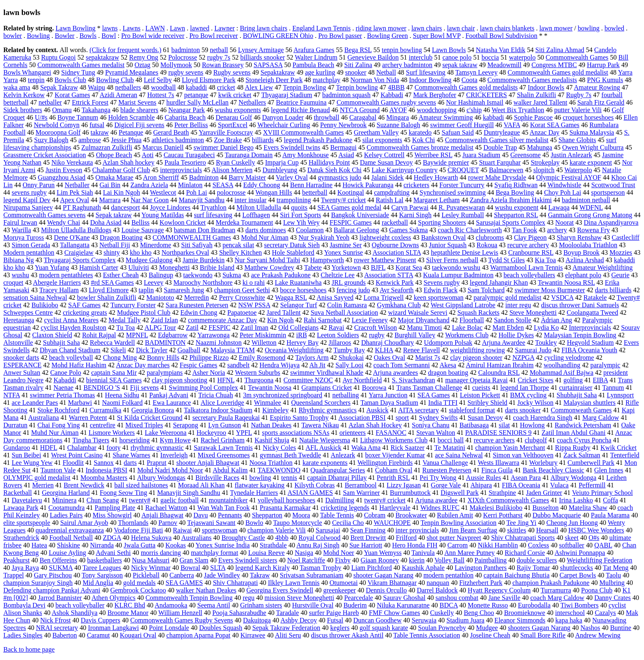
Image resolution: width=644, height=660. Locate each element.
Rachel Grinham (222, 440)
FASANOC (391, 433)
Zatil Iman (254, 327)
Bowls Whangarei (27, 72)
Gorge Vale (446, 485)
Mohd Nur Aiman (265, 237)
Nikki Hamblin (498, 545)
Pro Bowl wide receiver (153, 36)
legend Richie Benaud (300, 110)
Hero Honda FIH (415, 545)
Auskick (377, 410)
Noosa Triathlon (271, 463)
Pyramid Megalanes (132, 72)
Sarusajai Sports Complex (511, 222)
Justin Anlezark (571, 155)
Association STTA (389, 275)
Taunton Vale (58, 470)
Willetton (264, 343)
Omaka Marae (114, 177)
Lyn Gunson (224, 425)
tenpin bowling (402, 50)
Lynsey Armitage (261, 50)
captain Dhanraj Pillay (337, 478)
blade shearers (139, 110)
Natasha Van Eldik (500, 50)
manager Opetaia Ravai (476, 380)
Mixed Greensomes (224, 455)
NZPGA (523, 358)
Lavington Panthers (481, 568)
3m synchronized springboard (283, 395)
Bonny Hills (163, 358)
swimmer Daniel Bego (223, 147)
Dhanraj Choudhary (387, 343)
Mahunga (539, 147)
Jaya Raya (25, 568)
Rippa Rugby (573, 448)
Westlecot (163, 192)
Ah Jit (317, 365)
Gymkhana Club (399, 305)
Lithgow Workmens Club (394, 440)
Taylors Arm (312, 358)
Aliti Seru (288, 635)
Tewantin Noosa (270, 388)
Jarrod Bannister (60, 598)
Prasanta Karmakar (285, 508)
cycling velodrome (569, 358)
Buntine (621, 628)
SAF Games (85, 305)
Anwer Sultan (22, 373)
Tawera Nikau (320, 425)
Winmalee (267, 403)
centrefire (102, 425)
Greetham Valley (376, 132)
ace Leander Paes (35, 403)
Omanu (62, 110)
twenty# (140, 500)
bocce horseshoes (303, 290)
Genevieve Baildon (373, 57)
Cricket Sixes (536, 380)
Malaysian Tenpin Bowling (580, 335)
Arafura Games (314, 50)
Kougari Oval (138, 635)
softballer (571, 545)
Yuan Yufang (52, 267)
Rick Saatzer (407, 448)
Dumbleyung (280, 170)
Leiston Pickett (480, 395)
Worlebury (543, 463)
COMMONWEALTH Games (192, 237)
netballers (128, 87)
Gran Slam (194, 560)
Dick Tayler (152, 350)
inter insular (251, 200)
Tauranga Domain (249, 155)
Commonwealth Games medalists (532, 80)
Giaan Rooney (380, 560)
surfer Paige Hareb (334, 613)
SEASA (223, 185)
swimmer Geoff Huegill (462, 125)
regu (248, 598)
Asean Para (526, 478)
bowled (614, 28)
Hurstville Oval (313, 605)
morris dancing (161, 553)
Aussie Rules (484, 478)
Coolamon (310, 230)
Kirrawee (253, 635)
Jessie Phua (126, 140)
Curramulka (105, 410)
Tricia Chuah (216, 395)
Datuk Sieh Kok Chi (334, 170)
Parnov (168, 523)
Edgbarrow (173, 335)
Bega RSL (358, 50)
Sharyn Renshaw (579, 237)
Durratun (15, 425)
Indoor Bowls (546, 87)
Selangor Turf (298, 305)
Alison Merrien (232, 170)
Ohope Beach (114, 155)
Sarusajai (328, 530)
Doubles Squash (221, 628)
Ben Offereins (58, 560)
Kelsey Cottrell (384, 155)
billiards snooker (262, 57)
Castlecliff (626, 237)
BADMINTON (165, 343)
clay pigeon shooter (476, 358)
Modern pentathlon (29, 252)
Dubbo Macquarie (557, 515)
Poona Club (597, 590)
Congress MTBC (554, 65)
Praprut (157, 463)
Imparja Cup (282, 162)
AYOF (398, 110)
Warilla (21, 230)
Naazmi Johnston (219, 343)
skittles (517, 530)
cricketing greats (85, 312)
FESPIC (219, 327)
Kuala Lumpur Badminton (458, 275)
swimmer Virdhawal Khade (327, 373)
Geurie (620, 275)
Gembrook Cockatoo (138, 590)
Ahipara (481, 485)
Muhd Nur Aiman (55, 433)
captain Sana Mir (114, 373)
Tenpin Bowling (304, 87)
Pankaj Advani (169, 395)
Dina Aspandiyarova (611, 222)
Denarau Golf (234, 117)
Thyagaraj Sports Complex (80, 260)
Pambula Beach (313, 65)
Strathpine (502, 493)
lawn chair (461, 28)
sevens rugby (29, 192)
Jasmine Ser (346, 245)
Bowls (88, 36)
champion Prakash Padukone (551, 583)
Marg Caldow (601, 418)
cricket (226, 87)
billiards (263, 140)
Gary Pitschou (53, 575)
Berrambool (361, 485)
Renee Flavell (421, 350)
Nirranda (102, 545)
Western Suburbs (258, 373)
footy (113, 448)
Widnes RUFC (440, 508)
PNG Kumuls (605, 80)
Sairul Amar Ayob (84, 523)
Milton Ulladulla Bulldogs (76, 230)
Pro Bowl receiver (213, 36)
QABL (603, 545)
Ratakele (595, 297)
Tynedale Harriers (254, 493)
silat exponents (382, 140)
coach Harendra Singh (543, 418)
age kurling (320, 72)
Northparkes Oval (185, 252)
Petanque (131, 132)
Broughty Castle (243, 538)
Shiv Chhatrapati (236, 583)
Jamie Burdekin (204, 260)
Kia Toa (545, 260)
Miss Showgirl (112, 515)
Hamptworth (327, 260)
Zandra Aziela (149, 185)
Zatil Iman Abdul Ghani (573, 433)
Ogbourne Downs (395, 245)
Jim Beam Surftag (473, 530)
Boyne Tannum (78, 117)
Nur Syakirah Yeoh (324, 237)
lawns (110, 28)
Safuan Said (458, 132)
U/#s (41, 117)
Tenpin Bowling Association (459, 523)
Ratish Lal (390, 200)
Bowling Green (387, 36)
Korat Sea (409, 267)
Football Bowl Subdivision (501, 36)
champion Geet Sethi (242, 290)
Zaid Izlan (164, 320)
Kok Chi (424, 140)
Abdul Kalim (230, 470)
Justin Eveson (64, 170)
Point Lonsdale (169, 628)
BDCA (449, 605)
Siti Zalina (358, 65)
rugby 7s (219, 57)
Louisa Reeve (266, 553)
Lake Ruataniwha (298, 282)
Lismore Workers (112, 433)
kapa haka (569, 620)
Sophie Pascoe (533, 117)
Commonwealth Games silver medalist (496, 140)
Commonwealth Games (577, 57)
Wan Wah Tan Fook (223, 508)
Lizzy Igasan (403, 485)
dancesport (125, 207)
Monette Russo (488, 605)
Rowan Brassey (223, 65)
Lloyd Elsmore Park (209, 80)
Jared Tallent (283, 312)
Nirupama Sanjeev (28, 207)
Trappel (14, 575)
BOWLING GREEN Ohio (278, 36)
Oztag (143, 65)
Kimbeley (275, 410)
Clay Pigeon (530, 237)
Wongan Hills (274, 192)
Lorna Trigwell (383, 297)
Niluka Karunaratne (403, 605)
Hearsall (547, 530)
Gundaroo (17, 448)
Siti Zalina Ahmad (560, 50)
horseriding (134, 440)
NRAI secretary (57, 628)
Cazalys (605, 613)
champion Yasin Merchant (510, 448)
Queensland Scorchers (321, 403)
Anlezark (343, 455)
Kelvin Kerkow (24, 95)
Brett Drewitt (368, 538)
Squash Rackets (478, 312)
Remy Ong (144, 57)
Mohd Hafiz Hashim (79, 365)
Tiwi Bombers (579, 605)
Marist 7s (428, 358)
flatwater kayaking (260, 485)
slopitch (544, 170)
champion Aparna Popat (198, 635)
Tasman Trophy (321, 568)
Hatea (39, 545)
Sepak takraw (114, 215)
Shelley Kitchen (241, 252)
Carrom (457, 545)
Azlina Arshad (585, 260)
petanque (196, 95)
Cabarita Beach (185, 117)
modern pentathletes (66, 275)
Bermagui (343, 147)
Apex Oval (75, 200)
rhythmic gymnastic (157, 448)
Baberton (65, 635)
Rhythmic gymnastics (327, 410)
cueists (481, 388)
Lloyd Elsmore (109, 290)
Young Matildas (163, 215)
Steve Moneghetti (533, 312)
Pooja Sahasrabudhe (239, 613)
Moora (301, 515)
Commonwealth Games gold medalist (558, 72)
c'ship (474, 110)
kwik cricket (235, 95)
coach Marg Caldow (557, 598)
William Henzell (180, 613)
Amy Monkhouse (306, 155)
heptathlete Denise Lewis (465, 252)
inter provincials (417, 530)
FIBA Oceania (521, 485)
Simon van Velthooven (523, 455)
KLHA (384, 350)
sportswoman (219, 530)
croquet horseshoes (588, 117)
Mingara (398, 117)
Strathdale (273, 545)
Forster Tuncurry (462, 185)
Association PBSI (362, 418)
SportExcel (233, 125)
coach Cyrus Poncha (584, 440)
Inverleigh (174, 455)
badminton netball (586, 200)
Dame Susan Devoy (386, 162)
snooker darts (21, 358)
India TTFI (443, 403)
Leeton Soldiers (338, 335)
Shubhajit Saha (576, 395)
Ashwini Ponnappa (580, 553)
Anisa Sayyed (335, 297)
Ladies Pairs (66, 515)
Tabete (313, 267)
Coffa (610, 500)
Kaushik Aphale (423, 568)
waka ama (17, 87)
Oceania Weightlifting (294, 350)
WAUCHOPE (392, 523)
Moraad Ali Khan (201, 485)
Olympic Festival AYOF (569, 177)
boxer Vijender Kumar (395, 455)
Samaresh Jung (184, 290)
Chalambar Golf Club (121, 170)
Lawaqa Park (21, 508)
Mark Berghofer (435, 95)
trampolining (294, 200)
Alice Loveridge (222, 403)
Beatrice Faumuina (301, 102)
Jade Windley (222, 575)
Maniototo (160, 297)
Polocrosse (183, 57)
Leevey (154, 282)
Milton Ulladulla (259, 207)
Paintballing (490, 560)
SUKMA (61, 568)
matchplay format (214, 553)
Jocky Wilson (535, 403)
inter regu (518, 305)
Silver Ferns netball (452, 260)
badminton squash (346, 95)
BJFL (378, 267)
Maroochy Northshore (203, 282)
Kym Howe (175, 440)
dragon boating (448, 373)
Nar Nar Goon (150, 200)
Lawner (224, 28)
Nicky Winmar (151, 568)
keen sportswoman (439, 297)
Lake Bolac (467, 327)
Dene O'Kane (72, 237)
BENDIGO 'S (102, 388)
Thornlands (133, 523)
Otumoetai (344, 583)
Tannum (613, 388)
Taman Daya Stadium (389, 403)
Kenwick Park (395, 282)
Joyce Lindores (170, 207)
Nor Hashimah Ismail (475, 102)
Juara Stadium (481, 155)
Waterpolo (578, 170)
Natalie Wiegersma (325, 440)
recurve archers (494, 440)
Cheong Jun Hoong (572, 523)
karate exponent (591, 162)
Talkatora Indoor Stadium (218, 410)
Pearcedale (359, 598)
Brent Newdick (84, 485)
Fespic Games (198, 365)
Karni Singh (415, 215)
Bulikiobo (45, 305)
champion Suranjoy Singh (38, 583)
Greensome (525, 155)
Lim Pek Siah (75, 192)
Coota (469, 80)
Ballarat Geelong (357, 230)
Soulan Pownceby (442, 628)
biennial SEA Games (114, 380)
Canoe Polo (65, 373)
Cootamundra (66, 508)
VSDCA (562, 297)
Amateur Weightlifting (603, 267)
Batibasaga (474, 425)
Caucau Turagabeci (189, 155)
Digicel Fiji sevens (139, 125)
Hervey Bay (302, 343)
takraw (100, 132)
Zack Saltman (582, 455)
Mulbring (612, 583)
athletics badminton (178, 140)
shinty (112, 252)
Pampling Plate (115, 508)
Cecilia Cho (348, 523)
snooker (356, 72)
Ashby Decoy (299, 620)
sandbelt (238, 365)
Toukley (546, 343)
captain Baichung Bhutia (516, 575)
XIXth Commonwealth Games (509, 500)
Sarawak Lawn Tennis (223, 448)
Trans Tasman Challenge (429, 388)
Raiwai (182, 530)
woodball (163, 87)
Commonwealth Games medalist (81, 65)
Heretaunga (19, 320)
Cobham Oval (394, 470)
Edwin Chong (199, 312)
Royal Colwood (319, 538)
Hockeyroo (211, 433)
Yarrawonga (213, 335)
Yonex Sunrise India (223, 545)
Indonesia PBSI (106, 470)
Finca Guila (497, 470)
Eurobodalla (534, 605)
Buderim (355, 605)
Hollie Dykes (516, 335)
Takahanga (96, 110)
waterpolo (522, 57)
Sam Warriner (362, 493)
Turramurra (556, 590)
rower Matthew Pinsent (385, 260)
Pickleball (146, 575)
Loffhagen (256, 215)
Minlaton (190, 185)
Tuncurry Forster (133, 305)
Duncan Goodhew (378, 620)
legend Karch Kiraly (263, 568)
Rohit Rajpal (99, 335)
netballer (50, 102)
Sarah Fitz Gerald (601, 102)
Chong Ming (120, 358)
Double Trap (500, 147)
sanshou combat (457, 598)
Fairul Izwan (20, 222)
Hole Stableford (293, 252)
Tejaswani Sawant (211, 523)
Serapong (185, 425)
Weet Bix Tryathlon (518, 110)
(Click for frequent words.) (125, 50)
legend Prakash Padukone (318, 140)
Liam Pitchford (372, 568)
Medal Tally (124, 320)
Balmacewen (506, 170)
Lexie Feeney (370, 320)
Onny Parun (39, 185)
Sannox (104, 463)
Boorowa (374, 388)
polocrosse (231, 192)
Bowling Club (115, 80)
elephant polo (583, 275)
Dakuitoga (257, 620)
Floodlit (73, 463)
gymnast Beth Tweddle (290, 455)
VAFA (512, 125)
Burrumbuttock (410, 493)
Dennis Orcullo (386, 590)
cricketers (416, 185)
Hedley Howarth (436, 177)
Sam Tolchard (486, 290)
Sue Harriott (366, 545)
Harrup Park (603, 65)
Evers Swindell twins (292, 147)
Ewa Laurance (172, 403)
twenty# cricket (385, 500)
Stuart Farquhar (500, 162)
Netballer (77, 185)
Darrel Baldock (437, 590)
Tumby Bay (349, 350)
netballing (346, 395)
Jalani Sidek (388, 177)
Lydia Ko (546, 327)
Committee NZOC (308, 380)
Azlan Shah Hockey (375, 425)
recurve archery (528, 245)
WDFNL (591, 207)
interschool (570, 613)
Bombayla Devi (24, 605)
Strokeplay (545, 162)
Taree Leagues (102, 568)
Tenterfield (625, 455)
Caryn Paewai (410, 207)
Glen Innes (609, 470)
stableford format (472, 410)
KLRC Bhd (130, 605)
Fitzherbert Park (481, 583)
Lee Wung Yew (32, 463)
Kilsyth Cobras (315, 485)
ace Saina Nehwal (459, 455)
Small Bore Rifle (543, 635)
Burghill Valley (415, 335)
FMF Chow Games (395, 613)
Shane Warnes (131, 455)
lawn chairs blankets (507, 28)
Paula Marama (610, 515)
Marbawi (80, 403)
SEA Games (434, 395)
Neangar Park (187, 110)
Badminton (204, 177)
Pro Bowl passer (340, 36)
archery (557, 230)
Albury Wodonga (574, 478)
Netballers (252, 102)
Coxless (539, 545)
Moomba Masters (104, 478)
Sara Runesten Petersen (197, 305)
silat (505, 425)
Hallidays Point (329, 162)
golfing (573, 380)
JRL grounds (349, 282)
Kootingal (351, 192)
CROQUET (463, 170)
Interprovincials (590, 327)
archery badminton (407, 65)
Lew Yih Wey (301, 222)
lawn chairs (427, 28)
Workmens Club (467, 335)
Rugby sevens (232, 72)
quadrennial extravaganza (70, 530)
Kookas (176, 545)
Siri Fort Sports (301, 215)
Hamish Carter (99, 267)
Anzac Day (545, 132)
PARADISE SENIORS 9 (498, 433)
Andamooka (171, 605)
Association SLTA (397, 252)
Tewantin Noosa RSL (566, 282)
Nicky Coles (279, 448)
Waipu (96, 87)
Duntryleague (502, 132)
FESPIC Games (351, 222)
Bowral (190, 568)
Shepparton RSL (516, 215)
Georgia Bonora (153, 410)
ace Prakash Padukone (281, 275)
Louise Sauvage (143, 230)
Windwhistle (564, 185)
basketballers (105, 560)
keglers (340, 628)
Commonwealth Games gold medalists (466, 87)
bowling (589, 28)
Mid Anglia (98, 583)
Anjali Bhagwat (162, 515)
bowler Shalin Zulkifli (107, 297)
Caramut (98, 635)
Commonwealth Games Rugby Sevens (182, 620)
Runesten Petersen (447, 470)
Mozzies (621, 252)
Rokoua (487, 245)
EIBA (600, 380)
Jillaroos (340, 343)
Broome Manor (128, 613)
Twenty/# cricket (343, 200)
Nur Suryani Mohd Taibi (267, 260)
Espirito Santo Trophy (299, 418)
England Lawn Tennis (321, 28)
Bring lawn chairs (264, 28)
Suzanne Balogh (398, 125)
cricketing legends (345, 508)
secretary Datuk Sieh (292, 245)
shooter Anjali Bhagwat (208, 463)
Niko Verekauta (72, 162)
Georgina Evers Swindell (280, 590)
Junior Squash (448, 245)
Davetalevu (27, 500)
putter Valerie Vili (578, 110)
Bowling (38, 36)
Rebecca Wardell (113, 343)
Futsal (335, 620)
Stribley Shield (488, 403)
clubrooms (490, 237)
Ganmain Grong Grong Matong (590, 215)
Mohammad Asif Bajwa (562, 373)
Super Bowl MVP (437, 36)
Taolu (614, 575)
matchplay (327, 80)
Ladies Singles (23, 635)
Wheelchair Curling (284, 125)
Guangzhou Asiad (62, 177)
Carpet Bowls (578, 575)
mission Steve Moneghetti (299, 598)
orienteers (352, 433)
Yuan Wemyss (383, 553)
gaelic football (180, 500)
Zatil (192, 327)
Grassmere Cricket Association (45, 155)
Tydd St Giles (506, 260)
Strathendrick (21, 538)
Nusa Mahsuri (151, 560)
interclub (421, 57)
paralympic (605, 365)
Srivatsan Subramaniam (311, 575)
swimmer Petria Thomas (63, 395)
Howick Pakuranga (368, 185)
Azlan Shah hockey (128, 162)
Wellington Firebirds (385, 463)
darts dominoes (266, 230)
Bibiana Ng (19, 260)
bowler (13, 36)
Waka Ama (366, 448)
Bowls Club (70, 80)
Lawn (178, 28)
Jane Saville (504, 598)
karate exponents (325, 463)
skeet (572, 538)
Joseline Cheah (490, 635)
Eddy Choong (262, 185)
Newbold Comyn (57, 125)
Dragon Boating (121, 237)
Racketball (18, 493)
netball (219, 50)
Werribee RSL (433, 155)
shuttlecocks (576, 568)
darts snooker (523, 410)
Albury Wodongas (161, 478)
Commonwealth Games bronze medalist (420, 147)
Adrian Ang (556, 320)
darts (130, 463)
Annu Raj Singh (318, 545)
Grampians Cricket (327, 388)
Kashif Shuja (272, 440)
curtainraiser (576, 388)
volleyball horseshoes (286, 500)
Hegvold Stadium (590, 343)
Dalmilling (340, 500)
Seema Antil (214, 605)
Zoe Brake (228, 140)
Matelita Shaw (588, 508)
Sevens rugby (442, 282)
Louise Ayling (68, 553)
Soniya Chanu (431, 425)
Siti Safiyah (197, 245)
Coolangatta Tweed (592, 312)
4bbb (282, 538)
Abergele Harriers (57, 282)
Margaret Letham (437, 200)
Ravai (336, 327)
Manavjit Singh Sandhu (189, 493)
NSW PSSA (254, 305)
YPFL (244, 433)
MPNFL (137, 335)
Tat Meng (616, 568)
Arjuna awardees (396, 373)
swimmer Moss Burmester (550, 290)
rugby (377, 335)
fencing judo (353, 290)
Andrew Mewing (598, 635)
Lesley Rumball (463, 215)
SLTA (218, 568)
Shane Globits (577, 140)
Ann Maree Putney (470, 553)
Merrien (43, 485)
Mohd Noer (338, 553)
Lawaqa (559, 207)
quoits (299, 207)
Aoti (148, 155)
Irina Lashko (576, 500)
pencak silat (238, 245)
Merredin (197, 297)
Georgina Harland (66, 493)
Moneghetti (174, 267)
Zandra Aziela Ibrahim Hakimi (511, 200)
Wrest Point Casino (77, 455)
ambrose (90, 140)
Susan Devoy (485, 418)
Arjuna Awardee (504, 343)
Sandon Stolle (512, 320)
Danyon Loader (283, 117)
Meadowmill (504, 65)
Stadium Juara (465, 620)
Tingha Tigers (91, 440)
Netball (386, 72)
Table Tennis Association (427, 635)
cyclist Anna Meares (71, 320)
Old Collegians (298, 327)
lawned (200, 28)
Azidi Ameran (118, 95)
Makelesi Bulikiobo (496, 508)
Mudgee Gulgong (149, 260)
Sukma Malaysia (592, 132)
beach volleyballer (80, 605)
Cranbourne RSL (531, 252)
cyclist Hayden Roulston (74, 327)
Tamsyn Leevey (476, 72)
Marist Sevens (137, 102)
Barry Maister (247, 177)
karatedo (420, 132)
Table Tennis (337, 515)
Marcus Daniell (163, 147)
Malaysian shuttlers (590, 403)
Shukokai (351, 358)
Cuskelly (442, 613)
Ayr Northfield (362, 380)
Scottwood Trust (613, 185)
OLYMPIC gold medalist (37, 478)
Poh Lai (196, 192)
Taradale (287, 613)
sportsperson (608, 192)
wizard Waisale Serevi (418, 312)
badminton (185, 50)
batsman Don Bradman (205, 230)
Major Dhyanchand (423, 320)
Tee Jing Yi (521, 523)
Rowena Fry (593, 230)
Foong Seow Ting (123, 493)
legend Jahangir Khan (499, 282)
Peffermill (592, 485)
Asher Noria (209, 373)
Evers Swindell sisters (248, 560)
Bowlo (254, 523)
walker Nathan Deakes (206, 590)
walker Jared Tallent (540, 102)
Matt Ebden (508, 327)
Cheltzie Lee (337, 275)
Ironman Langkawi (113, 628)
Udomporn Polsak (448, 343)
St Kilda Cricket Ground (150, 418)
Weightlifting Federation (600, 560)
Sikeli (118, 350)
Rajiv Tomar (534, 568)
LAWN (155, 28)
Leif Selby (158, 80)
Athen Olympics (114, 598)
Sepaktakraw (278, 72)
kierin (417, 560)
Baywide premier (446, 162)
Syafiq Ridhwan (516, 185)
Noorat (564, 222)
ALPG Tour (160, 327)
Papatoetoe (242, 312)
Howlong (532, 425)
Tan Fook (525, 230)
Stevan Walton (436, 433)
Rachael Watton (166, 508)
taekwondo (198, 275)
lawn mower (556, 28)
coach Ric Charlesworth (470, 230)
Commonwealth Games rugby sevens (386, 102)
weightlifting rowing (477, 350)
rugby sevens (186, 72)
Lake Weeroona (165, 433)
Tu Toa (126, 327)
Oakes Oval (390, 358)
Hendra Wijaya (280, 365)
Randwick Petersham (583, 425)
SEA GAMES (184, 583)
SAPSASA (268, 65)
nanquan (438, 583)
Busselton (545, 508)
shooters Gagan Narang (539, 628)
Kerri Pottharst (503, 515)
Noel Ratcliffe (306, 560)
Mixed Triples (144, 425)
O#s (594, 538)
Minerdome (156, 245)
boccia (490, 57)
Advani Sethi (113, 553)
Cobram (375, 515)
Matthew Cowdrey (269, 267)
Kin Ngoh (281, 320)
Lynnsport (620, 395)
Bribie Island (217, 267)
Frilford (406, 538)
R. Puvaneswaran (462, 207)
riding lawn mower (381, 28)
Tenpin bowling (357, 87)
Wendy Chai (64, 222)
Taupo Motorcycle (298, 523)
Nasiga (304, 553)
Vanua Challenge (445, 463)
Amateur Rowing (597, 87)
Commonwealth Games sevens (44, 215)
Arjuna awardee (436, 500)
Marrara (110, 200)
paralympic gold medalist (507, 297)
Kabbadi (392, 95)
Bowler (65, 36)
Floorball (472, 320)
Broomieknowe (525, 613)
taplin (146, 290)
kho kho (141, 252)
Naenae (63, 388)
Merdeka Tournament (245, 222)
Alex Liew (259, 87)
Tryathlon (214, 207)
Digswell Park (460, 493)
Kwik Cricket (618, 448)
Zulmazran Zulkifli (107, 147)
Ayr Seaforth (397, 290)
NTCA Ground (360, 110)
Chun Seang (103, 500)
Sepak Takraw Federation (286, 628)
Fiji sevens (144, 388)
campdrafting (392, 192)
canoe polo (457, 57)
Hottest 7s (160, 95)
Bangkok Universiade (360, 215)
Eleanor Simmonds (520, 620)
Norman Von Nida (375, 80)
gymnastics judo (339, 177)
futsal (97, 125)
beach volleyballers (529, 275)
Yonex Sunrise (344, 252)
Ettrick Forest (90, 102)
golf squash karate (383, 628)
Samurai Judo (533, 350)
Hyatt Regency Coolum (499, 590)
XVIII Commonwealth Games (303, 132)
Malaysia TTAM (233, 350)
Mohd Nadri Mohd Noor (170, 470)
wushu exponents (238, 110)
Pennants (230, 515)
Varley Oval (292, 177)
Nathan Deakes (271, 425)
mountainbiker (228, 500)
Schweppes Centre (28, 312)
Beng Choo (479, 613)
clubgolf (536, 440)
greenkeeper (340, 590)
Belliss (140, 222)
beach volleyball (71, 358)
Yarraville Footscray (226, 132)
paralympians (165, 373)
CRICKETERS (486, 95)
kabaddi (197, 87)
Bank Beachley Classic (554, 470)
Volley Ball (449, 560)
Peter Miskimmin (263, 335)
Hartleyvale (395, 508)
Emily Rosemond (262, 358)
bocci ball (451, 440)
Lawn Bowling (75, 28)
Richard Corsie (525, 553)
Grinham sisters (261, 605)
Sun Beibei (26, 455)
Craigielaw (79, 252)
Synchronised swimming (453, 192)
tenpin (36, 80)
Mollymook (176, 65)
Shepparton (267, 515)
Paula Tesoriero (185, 162)
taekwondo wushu (456, 267)
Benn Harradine (311, 185)
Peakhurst (16, 560)
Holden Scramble (131, 117)
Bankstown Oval (443, 237)
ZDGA (112, 538)
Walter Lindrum (316, 57)
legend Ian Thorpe (525, 388)
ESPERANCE (23, 365)
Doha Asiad (106, 222)
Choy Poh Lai (563, 192)
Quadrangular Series (338, 470)
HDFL (49, 448)
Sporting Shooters (442, 222)
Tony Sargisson (102, 575)
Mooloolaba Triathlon (588, 245)
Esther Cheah (121, 275)
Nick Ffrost (55, 620)
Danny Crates (613, 598)
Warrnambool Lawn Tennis (526, 267)
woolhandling (562, 365)
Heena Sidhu (122, 395)
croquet (13, 282)
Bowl (109, 36)
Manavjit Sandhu (202, 200)
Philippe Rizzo (209, 358)
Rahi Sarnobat (323, 320)
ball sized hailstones (141, 485)
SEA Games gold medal (349, 207)
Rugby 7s (579, 95)
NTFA (12, 395)
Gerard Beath (171, 132)
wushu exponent (516, 207)
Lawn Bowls (449, 50)
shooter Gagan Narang (383, 575)
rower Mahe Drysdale (497, 177)
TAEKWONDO (279, 470)
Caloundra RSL (499, 373)
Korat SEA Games (555, 125)
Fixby (343, 560)
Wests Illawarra (499, 463)
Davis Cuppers (101, 620)
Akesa (448, 365)
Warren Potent (88, 418)
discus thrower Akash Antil (347, 635)
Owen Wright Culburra (593, 147)
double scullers (537, 560)
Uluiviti (139, 267)
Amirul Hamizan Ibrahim (500, 365)
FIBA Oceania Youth (589, 350)
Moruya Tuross (24, 237)
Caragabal (363, 117)
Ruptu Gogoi (59, 57)
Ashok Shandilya (75, 613)
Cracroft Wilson (376, 327)
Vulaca (559, 485)
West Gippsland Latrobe (463, 305)
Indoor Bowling (430, 80)
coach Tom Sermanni (402, 365)
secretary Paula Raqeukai (226, 418)
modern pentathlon (449, 575)
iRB (302, 335)
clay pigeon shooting (179, 380)
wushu (20, 275)
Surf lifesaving (426, 72)
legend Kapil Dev (27, 200)
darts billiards (613, 290)
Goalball (189, 350)
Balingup (161, 275)
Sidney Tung (78, 72)
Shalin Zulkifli (536, 95)
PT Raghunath (82, 207)
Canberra (182, 575)
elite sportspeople (27, 523)
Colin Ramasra (347, 305)
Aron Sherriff (161, 177)
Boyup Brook (582, 252)
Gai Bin (110, 185)
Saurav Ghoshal (404, 598)
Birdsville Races (217, 478)
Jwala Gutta (140, 545)
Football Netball (71, 538)
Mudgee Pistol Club (144, 312)
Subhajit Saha (61, 343)
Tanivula (423, 553)
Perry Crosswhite (242, 297)
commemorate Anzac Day (223, 320)
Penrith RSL (393, 478)
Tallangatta (75, 245)
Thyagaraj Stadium (287, 95)
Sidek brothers (23, 110)
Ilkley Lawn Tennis (294, 583)
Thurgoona (259, 380)
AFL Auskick (323, 448)
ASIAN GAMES (310, 493)
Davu (201, 515)
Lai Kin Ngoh (122, 192)
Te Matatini (450, 448)
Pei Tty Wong (438, 478)
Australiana (44, 418)
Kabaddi (65, 380)
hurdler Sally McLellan (197, 102)
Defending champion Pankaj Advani (52, 590)
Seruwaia (424, 620)
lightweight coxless (385, 237)
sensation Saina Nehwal (35, 297)
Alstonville (18, 343)
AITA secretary (418, 410)
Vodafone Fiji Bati (138, 530)
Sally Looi (350, 365)
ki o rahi (254, 282)
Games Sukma (408, 230)
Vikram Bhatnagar (392, 583)
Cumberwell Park (591, 463)
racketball (395, 222)
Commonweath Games (581, 410)
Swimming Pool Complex (203, 388)
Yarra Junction (388, 395)
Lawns (132, 28)
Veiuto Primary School (602, 493)
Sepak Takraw (59, 87)
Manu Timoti (424, 327)
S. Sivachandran (413, 380)
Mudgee (487, 628)
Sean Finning (368, 530)
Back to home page (29, 649)
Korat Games (72, 95)
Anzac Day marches (143, 365)
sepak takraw (460, 65)
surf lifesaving (213, 215)
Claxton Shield (52, 335)
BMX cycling (529, 395)
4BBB (396, 87)
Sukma (232, 275)
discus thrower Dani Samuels (580, 305)
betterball (315, 192)
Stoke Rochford (59, 410)
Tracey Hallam (59, 290)
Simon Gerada (31, 245)
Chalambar (82, 448)
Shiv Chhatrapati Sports (523, 538)
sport (402, 418)
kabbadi (493, 117)
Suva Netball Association (344, 312)
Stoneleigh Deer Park (274, 80)
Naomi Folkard (122, 403)
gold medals (140, 583)
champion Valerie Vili (277, 530)
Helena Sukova (151, 538)
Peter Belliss (191, 125)
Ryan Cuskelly (236, 162)
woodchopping (437, 110)
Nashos (590, 628)
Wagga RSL (291, 297)
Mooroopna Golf (58, 132)
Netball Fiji (115, 245)
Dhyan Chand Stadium (70, 350)
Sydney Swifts (438, 418)
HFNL (226, 380)
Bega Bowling (515, 192)
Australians (197, 538)
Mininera (64, 500)
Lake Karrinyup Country (404, 170)
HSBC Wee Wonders (596, 530)
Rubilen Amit (455, 515)
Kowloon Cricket (183, 222)
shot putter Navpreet (454, 538)
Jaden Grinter (544, 493)
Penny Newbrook (343, 125)
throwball (327, 117)
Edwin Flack (440, 290)
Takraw (260, 575)
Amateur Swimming (446, 117)
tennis (289, 478)
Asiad (346, 155)
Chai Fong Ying (59, 425)
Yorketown (346, 267)
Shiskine (69, 545)
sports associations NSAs (296, 433)
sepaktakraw (103, 57)
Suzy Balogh (51, 140)
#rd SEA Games (112, 282)
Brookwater (411, 515)
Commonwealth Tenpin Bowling (189, 598)
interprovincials (181, 170)
